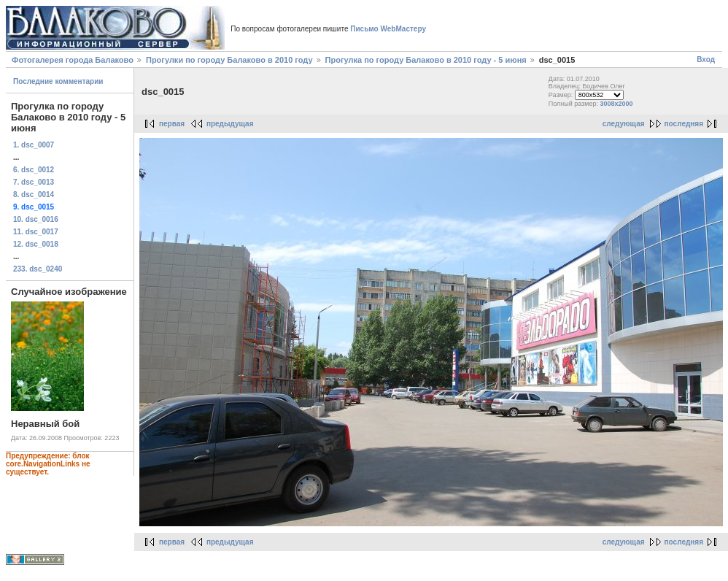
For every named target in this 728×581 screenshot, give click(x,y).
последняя (684, 124)
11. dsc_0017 (36, 232)
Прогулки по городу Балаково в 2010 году (229, 60)
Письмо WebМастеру (388, 29)
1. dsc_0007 (34, 145)
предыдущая (230, 124)
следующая (624, 124)
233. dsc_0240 (38, 269)
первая (172, 124)
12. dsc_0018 (36, 244)
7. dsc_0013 (34, 182)
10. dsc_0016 (36, 219)
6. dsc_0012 (34, 170)
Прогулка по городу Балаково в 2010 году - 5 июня (427, 60)
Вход (706, 59)
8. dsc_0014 (34, 195)
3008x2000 (617, 104)
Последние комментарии (58, 81)
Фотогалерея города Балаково (73, 60)
